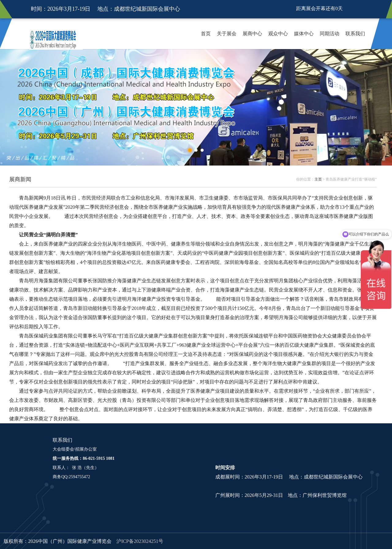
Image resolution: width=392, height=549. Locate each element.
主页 (318, 179)
